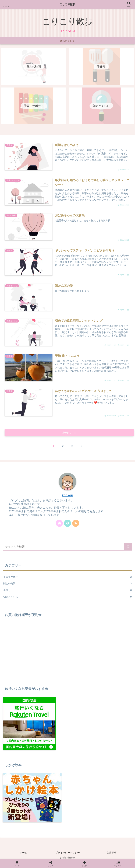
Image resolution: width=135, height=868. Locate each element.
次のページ (69, 433)
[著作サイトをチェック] (59, 524)
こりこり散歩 (67, 4)
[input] (67, 547)
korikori (68, 496)
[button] (128, 547)
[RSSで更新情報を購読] (76, 524)
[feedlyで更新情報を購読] (67, 524)
